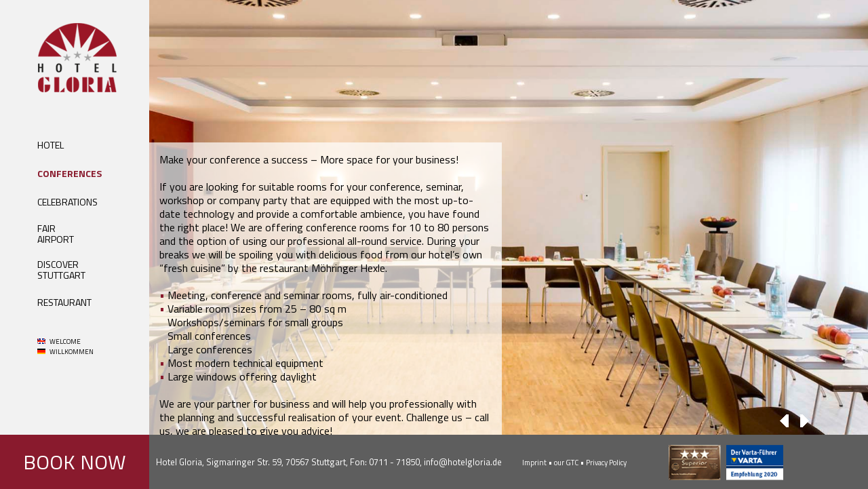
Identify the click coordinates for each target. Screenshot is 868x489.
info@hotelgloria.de (463, 462)
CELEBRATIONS (67, 202)
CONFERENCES (70, 173)
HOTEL (51, 145)
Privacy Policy (606, 463)
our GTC (566, 463)
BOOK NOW (75, 462)
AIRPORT (56, 239)
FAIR (46, 228)
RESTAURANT (64, 302)
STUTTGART (61, 275)
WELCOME (59, 341)
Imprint (534, 463)
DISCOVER (58, 264)
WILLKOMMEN (65, 352)
